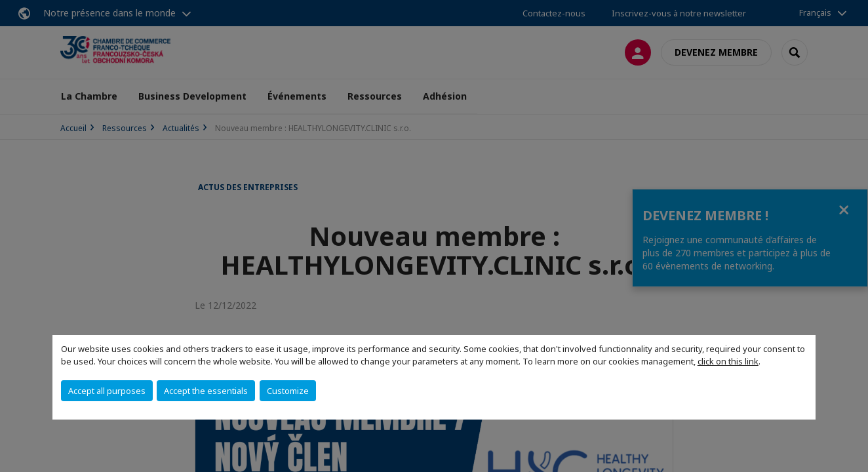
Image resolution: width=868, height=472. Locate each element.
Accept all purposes (107, 391)
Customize (288, 391)
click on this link (728, 361)
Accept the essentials (206, 391)
